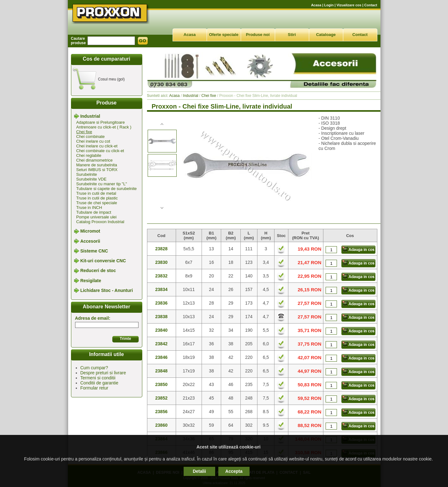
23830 (161, 262)
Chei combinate (91, 137)
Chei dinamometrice (95, 160)
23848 (161, 371)
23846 (161, 357)
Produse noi (258, 35)
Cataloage (326, 35)
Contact (371, 5)
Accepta (234, 471)
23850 (161, 384)
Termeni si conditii (98, 378)
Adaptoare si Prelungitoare (101, 122)
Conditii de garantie (100, 383)
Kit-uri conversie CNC (103, 261)
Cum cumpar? (94, 368)
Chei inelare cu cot (93, 141)
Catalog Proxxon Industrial (100, 222)
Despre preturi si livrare (103, 373)
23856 (161, 412)
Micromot (90, 231)
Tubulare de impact (94, 212)
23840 (161, 330)
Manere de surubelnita (97, 165)
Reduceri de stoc (98, 271)
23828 (161, 249)
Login (329, 5)
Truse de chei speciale (97, 203)
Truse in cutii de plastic (97, 198)
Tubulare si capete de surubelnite (107, 189)
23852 (161, 398)
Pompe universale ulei (97, 217)
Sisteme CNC (94, 251)
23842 (161, 344)
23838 (161, 317)
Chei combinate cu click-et (100, 151)
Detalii (199, 471)
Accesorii (90, 241)
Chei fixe (84, 132)
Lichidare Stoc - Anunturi (106, 290)
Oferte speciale (224, 35)
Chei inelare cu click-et (97, 146)
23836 (161, 303)
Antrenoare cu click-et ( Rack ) (104, 127)
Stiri (292, 35)
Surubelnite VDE (91, 179)
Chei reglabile (89, 155)
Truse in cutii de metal (96, 193)
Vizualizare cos (349, 5)
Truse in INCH (89, 208)
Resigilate (91, 281)
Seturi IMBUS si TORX (97, 170)
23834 (161, 289)
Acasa (316, 5)
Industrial (90, 116)
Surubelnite (87, 174)
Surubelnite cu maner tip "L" (102, 184)
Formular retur (94, 388)
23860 (161, 425)
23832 (161, 276)
